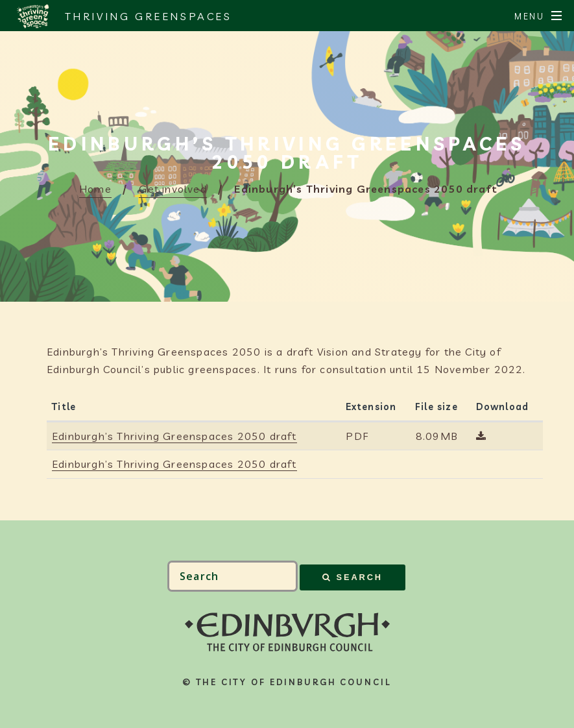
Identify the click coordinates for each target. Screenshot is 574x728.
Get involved (173, 189)
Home (95, 189)
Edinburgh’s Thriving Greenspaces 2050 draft (174, 436)
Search (360, 577)
